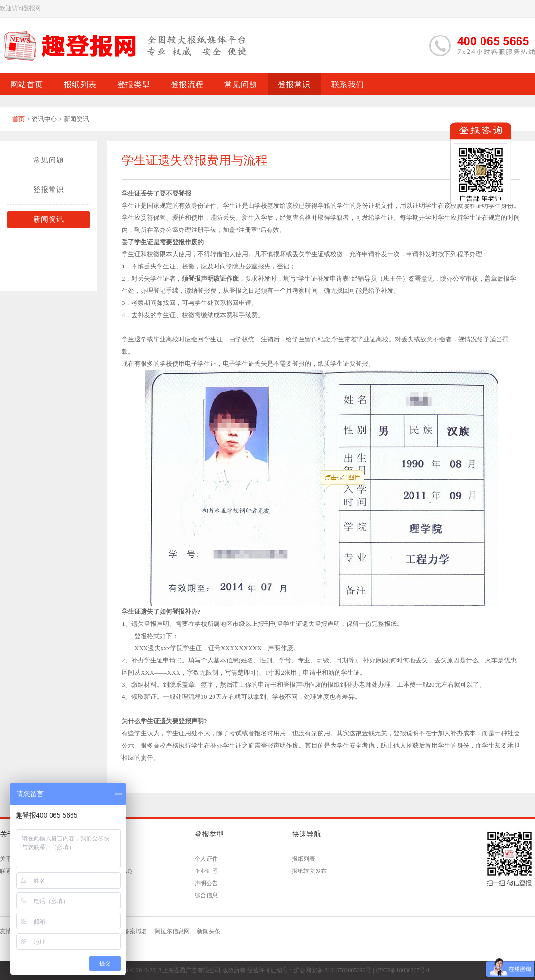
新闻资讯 (49, 219)
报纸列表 (303, 859)
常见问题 (49, 160)
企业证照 (206, 871)
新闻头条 (209, 931)
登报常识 (49, 190)
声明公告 (206, 883)
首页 (18, 119)
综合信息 (206, 895)
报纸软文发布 (309, 871)
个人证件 (206, 859)
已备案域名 (133, 931)
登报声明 (201, 278)
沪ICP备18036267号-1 (403, 970)
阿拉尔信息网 (172, 931)
